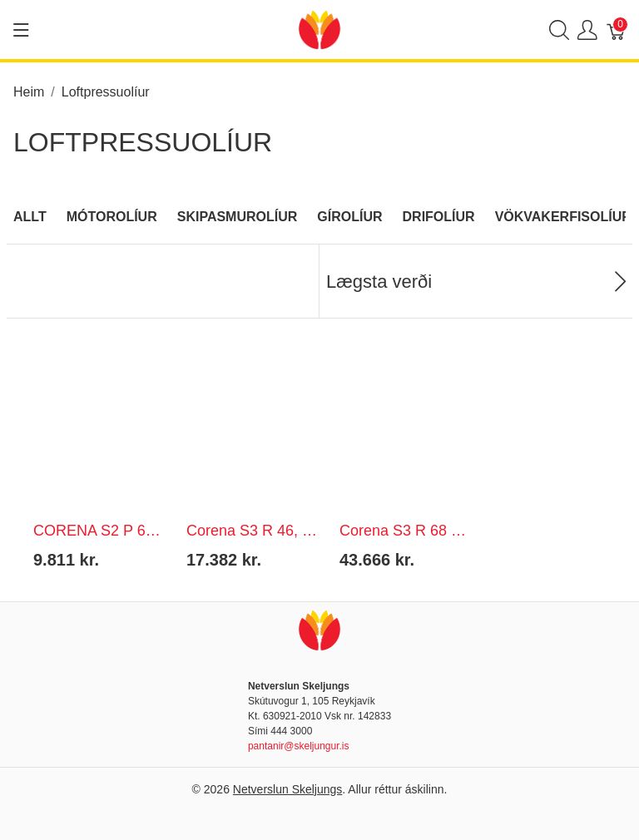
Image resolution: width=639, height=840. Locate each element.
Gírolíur (349, 217)
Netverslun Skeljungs (288, 789)
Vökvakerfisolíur (563, 217)
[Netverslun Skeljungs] (319, 29)
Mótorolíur (112, 217)
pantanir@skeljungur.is (299, 746)
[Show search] (559, 30)
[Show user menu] (587, 30)
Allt (30, 217)
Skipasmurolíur (238, 217)
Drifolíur (439, 217)
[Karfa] (617, 30)
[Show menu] (21, 30)
